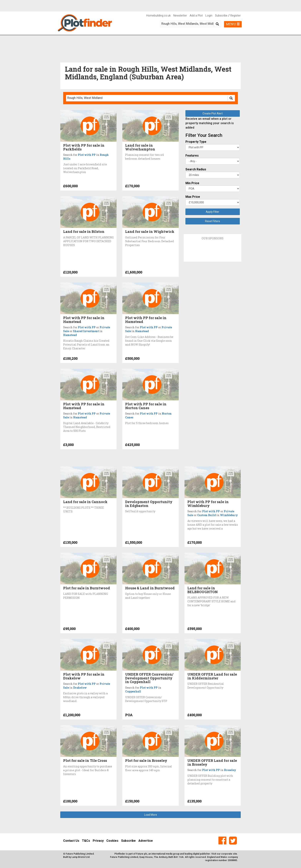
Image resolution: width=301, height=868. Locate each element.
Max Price (193, 197)
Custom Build (206, 515)
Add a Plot (196, 16)
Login (209, 16)
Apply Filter (213, 212)
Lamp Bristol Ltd (81, 857)
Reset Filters (213, 221)
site (235, 854)
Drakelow (80, 688)
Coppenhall (133, 691)
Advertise (146, 841)
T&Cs (86, 841)
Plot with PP (87, 155)
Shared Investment (86, 331)
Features (192, 156)
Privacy (98, 841)
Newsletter (180, 16)
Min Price (192, 183)
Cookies (112, 841)
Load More (151, 815)
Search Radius (196, 169)
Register (236, 16)
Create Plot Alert (213, 113)
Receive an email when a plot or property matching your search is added (210, 123)
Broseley (230, 770)
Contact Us (71, 841)
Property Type (196, 142)
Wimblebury (229, 515)
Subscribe (221, 16)
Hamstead (70, 335)
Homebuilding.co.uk (158, 16)
